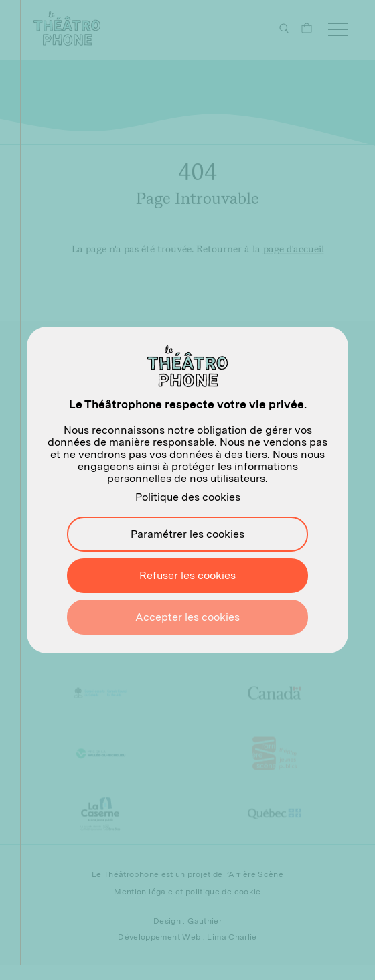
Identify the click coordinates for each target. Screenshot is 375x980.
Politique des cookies (188, 497)
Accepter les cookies (187, 617)
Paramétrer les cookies (187, 534)
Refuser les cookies (187, 575)
